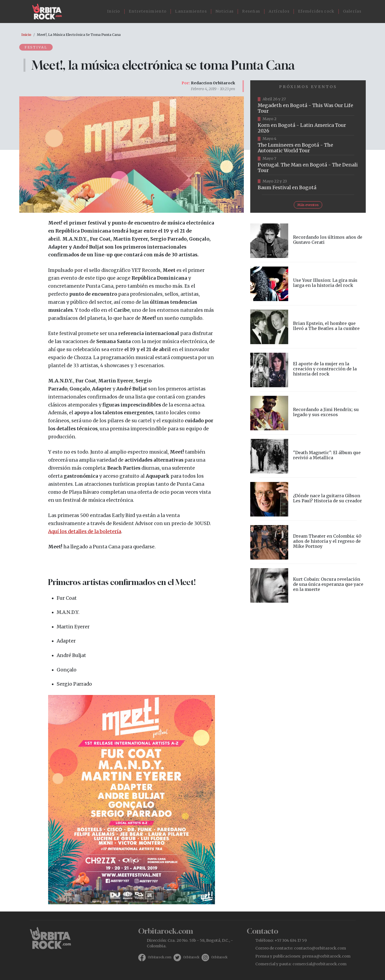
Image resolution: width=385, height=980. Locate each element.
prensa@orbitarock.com (326, 956)
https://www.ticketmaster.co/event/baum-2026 (308, 185)
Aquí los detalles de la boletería (85, 531)
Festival (36, 47)
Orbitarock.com (160, 957)
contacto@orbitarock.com (320, 948)
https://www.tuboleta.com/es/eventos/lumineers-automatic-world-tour (308, 145)
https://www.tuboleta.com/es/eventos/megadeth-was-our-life (308, 106)
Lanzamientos (191, 11)
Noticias (225, 11)
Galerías (352, 11)
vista (308, 241)
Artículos (279, 11)
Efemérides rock (316, 11)
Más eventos (308, 205)
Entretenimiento (148, 11)
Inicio (114, 11)
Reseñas (251, 11)
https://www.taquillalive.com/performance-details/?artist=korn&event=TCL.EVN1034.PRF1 (308, 126)
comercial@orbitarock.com (319, 964)
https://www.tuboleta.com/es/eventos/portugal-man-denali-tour (308, 165)
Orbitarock (191, 957)
